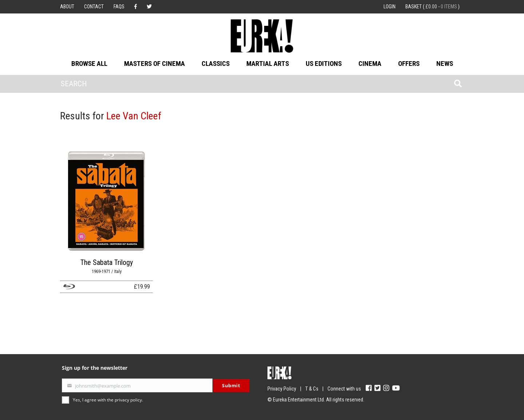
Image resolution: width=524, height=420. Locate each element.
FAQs (119, 7)
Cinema (370, 64)
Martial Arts (268, 64)
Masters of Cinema (154, 64)
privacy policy (128, 400)
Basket (432, 7)
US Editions (324, 64)
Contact (94, 7)
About (67, 7)
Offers (409, 64)
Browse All (89, 64)
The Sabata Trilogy (107, 262)
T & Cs (312, 389)
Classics (216, 64)
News (445, 64)
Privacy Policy (282, 389)
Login (390, 7)
